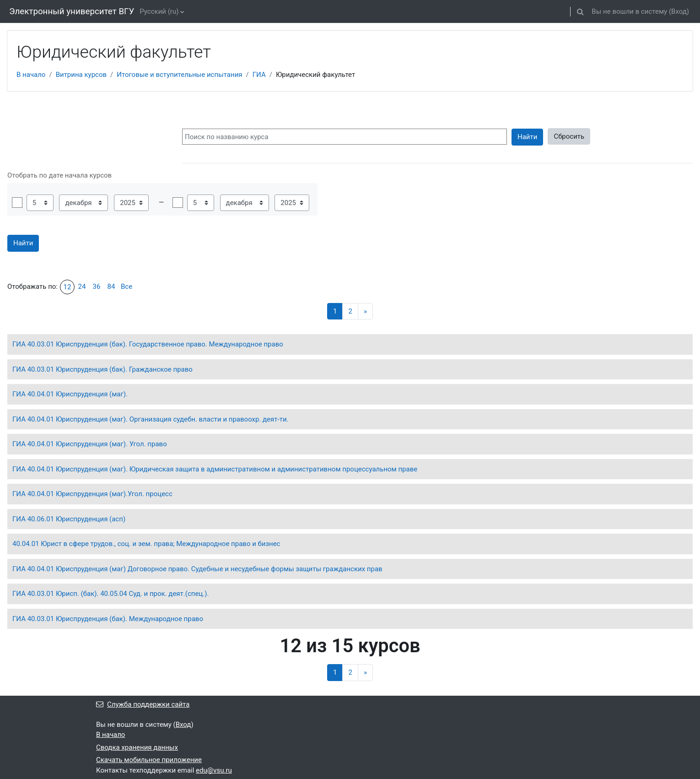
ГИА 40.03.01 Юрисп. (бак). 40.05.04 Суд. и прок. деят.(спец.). (110, 594)
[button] (580, 11)
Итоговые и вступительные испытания (179, 75)
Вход (679, 11)
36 (97, 287)
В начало (31, 75)
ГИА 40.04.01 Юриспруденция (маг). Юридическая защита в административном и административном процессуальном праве (215, 469)
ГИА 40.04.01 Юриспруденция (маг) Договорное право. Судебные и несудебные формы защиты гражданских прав (197, 569)
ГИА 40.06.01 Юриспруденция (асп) (69, 519)
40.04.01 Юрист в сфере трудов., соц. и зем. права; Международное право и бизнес (146, 544)
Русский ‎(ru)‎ (159, 11)
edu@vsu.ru (214, 770)
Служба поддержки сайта (143, 704)
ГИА (259, 75)
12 (67, 287)
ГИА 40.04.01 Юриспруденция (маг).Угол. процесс (92, 494)
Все (127, 287)
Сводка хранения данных (137, 747)
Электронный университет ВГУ (72, 11)
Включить (17, 203)
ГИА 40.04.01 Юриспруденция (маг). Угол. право (90, 444)
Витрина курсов (81, 75)
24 (82, 287)
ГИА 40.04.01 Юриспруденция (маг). (70, 394)
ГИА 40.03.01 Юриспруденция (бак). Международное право (108, 619)
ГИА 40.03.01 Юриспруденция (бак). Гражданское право (102, 369)
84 (111, 287)
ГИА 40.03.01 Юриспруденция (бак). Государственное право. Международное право (148, 344)
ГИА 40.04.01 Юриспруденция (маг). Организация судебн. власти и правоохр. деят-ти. (151, 419)
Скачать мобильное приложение (149, 760)
